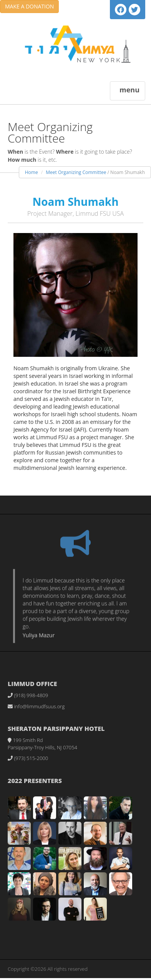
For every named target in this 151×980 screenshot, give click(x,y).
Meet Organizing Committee (76, 172)
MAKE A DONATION (29, 6)
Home (32, 172)
